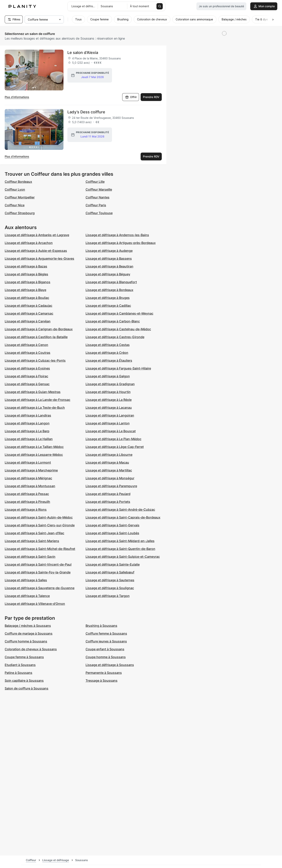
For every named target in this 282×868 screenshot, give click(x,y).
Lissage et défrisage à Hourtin (108, 392)
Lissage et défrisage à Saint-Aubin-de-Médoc (39, 517)
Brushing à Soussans (101, 626)
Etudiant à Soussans (20, 665)
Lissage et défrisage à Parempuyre (111, 486)
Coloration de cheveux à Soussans (31, 649)
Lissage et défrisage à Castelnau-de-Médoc (118, 329)
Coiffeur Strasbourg (20, 213)
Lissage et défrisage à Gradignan (110, 384)
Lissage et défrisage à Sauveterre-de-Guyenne (40, 588)
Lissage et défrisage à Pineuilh (27, 502)
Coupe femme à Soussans (24, 657)
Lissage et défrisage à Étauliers (109, 360)
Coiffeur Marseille (99, 189)
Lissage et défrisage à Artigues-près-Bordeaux (121, 243)
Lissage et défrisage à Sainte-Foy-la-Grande (38, 572)
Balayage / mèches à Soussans (28, 626)
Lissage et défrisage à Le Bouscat (111, 431)
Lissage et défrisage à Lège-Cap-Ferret (115, 447)
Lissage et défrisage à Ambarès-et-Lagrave (37, 235)
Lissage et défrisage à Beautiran (109, 266)
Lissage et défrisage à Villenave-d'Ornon (35, 604)
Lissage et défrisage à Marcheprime (31, 470)
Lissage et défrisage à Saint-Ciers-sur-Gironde (40, 525)
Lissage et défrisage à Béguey (108, 274)
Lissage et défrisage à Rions (26, 510)
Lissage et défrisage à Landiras (28, 415)
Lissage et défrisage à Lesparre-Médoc (34, 455)
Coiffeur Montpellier (20, 197)
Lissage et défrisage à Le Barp (27, 431)
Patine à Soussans (19, 673)
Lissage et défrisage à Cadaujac (28, 306)
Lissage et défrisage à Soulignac (110, 588)
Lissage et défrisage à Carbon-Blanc (113, 321)
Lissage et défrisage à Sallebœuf (110, 572)
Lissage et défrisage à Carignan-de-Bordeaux (39, 329)
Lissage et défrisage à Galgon (108, 376)
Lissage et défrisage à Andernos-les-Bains (117, 235)
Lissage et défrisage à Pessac (27, 494)
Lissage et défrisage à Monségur (110, 478)
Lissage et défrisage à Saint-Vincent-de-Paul (38, 564)
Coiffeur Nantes (98, 197)
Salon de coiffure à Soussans (27, 688)
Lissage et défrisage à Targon (108, 596)
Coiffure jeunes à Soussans (106, 641)
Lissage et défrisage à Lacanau (109, 408)
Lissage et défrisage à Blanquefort (111, 282)
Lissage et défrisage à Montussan (30, 486)
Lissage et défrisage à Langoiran (110, 415)
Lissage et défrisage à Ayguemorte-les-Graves (39, 258)
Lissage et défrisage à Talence (27, 596)
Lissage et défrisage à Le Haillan (29, 439)
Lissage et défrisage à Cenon (26, 345)
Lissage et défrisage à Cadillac (108, 306)
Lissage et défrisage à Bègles (26, 274)
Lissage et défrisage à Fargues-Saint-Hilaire (118, 368)
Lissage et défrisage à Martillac (109, 470)
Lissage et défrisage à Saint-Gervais (113, 525)
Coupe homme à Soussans (106, 657)
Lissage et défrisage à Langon (27, 423)
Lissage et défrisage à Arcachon (29, 243)
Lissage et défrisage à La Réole (109, 400)
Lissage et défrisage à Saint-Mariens (32, 541)
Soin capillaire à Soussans (24, 681)
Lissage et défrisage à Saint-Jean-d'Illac (34, 533)
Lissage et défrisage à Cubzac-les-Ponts (35, 360)
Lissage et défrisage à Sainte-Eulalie (113, 564)
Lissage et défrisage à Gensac (27, 384)
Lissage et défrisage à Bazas (26, 266)
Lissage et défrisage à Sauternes (110, 580)
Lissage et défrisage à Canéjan (28, 321)
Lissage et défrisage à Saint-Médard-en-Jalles (120, 541)
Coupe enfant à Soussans (105, 649)
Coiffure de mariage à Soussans (29, 633)
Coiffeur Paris (96, 205)
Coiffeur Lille (95, 182)
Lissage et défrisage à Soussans (110, 665)
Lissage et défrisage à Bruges (108, 298)
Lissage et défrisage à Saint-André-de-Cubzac (120, 510)
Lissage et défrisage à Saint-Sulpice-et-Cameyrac (123, 557)
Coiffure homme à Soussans (26, 641)
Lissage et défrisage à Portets (108, 502)
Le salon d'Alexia (83, 53)
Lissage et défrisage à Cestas (108, 345)
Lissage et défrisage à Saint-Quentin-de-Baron (120, 549)
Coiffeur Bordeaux (18, 182)
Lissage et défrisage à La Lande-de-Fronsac (38, 400)
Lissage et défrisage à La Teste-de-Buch (35, 408)
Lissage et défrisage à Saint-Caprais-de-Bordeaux (123, 517)
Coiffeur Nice (15, 205)
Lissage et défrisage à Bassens (109, 258)
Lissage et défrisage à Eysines (27, 368)
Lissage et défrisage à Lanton (108, 423)
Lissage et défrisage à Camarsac (29, 313)
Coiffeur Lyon (15, 189)
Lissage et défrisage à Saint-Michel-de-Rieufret (40, 549)
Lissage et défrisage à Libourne (109, 455)
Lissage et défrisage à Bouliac (27, 298)
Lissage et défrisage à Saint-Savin (30, 557)
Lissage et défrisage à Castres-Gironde (115, 337)
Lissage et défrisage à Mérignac (28, 478)
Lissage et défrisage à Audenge (109, 251)
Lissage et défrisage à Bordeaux (109, 290)
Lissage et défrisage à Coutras (28, 353)
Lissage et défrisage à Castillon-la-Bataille (36, 337)
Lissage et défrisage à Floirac (26, 376)
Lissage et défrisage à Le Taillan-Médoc (34, 447)
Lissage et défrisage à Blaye (25, 290)
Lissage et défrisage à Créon (107, 353)
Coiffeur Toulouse (99, 213)
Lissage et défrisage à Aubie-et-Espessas (36, 251)
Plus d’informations (17, 97)
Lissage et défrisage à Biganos (28, 282)
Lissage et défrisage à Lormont (28, 462)
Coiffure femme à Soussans (106, 633)
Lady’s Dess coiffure (86, 112)
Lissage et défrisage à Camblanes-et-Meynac (119, 313)
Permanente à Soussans (104, 673)
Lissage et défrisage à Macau (107, 462)
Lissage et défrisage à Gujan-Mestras (33, 392)
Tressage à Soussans (102, 681)
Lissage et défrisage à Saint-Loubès (112, 533)
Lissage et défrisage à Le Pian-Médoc (113, 439)
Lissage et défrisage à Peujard (108, 494)
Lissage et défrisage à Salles (26, 580)
